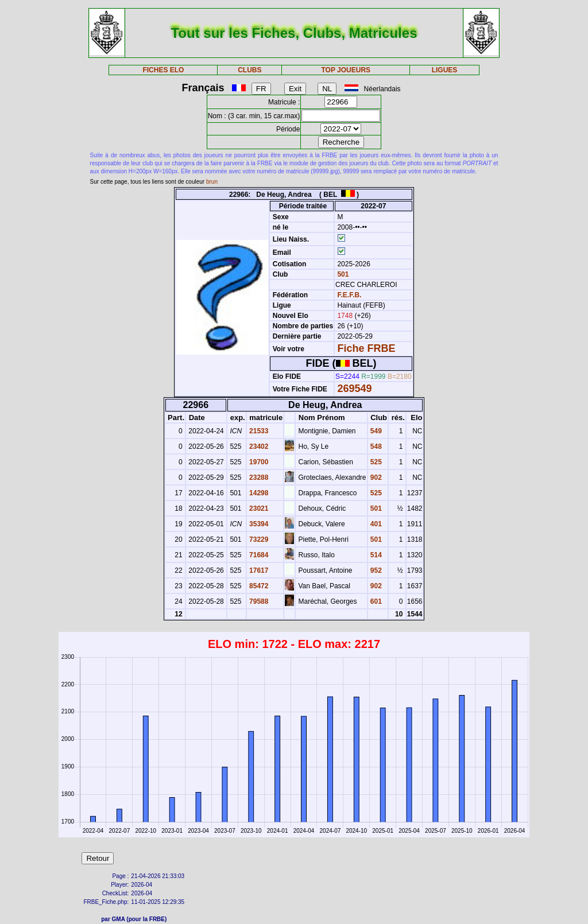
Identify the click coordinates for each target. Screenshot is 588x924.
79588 (258, 601)
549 (375, 431)
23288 (258, 477)
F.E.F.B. (349, 295)
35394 (258, 524)
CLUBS (249, 70)
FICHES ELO (163, 70)
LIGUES (445, 70)
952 (375, 570)
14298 (258, 493)
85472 (258, 586)
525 (375, 462)
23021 (258, 508)
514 (375, 555)
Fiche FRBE (366, 348)
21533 (258, 431)
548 (375, 447)
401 (375, 524)
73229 (258, 539)
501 (342, 274)
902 (375, 477)
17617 (258, 570)
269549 (354, 389)
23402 (258, 447)
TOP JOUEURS (346, 70)
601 (375, 601)
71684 (258, 555)
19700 (258, 462)
